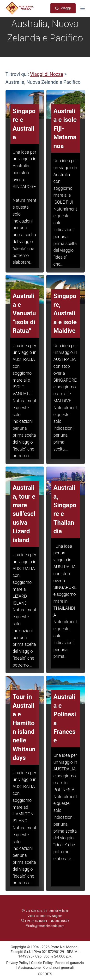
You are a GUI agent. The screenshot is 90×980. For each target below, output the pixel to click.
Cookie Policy (42, 963)
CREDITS (45, 974)
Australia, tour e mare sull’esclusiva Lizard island (24, 514)
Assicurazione (29, 968)
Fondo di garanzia (69, 963)
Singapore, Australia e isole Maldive (65, 313)
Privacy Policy (17, 963)
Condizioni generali (58, 968)
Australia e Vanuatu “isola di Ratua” (24, 313)
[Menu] (83, 8)
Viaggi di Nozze (47, 74)
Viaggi (63, 8)
